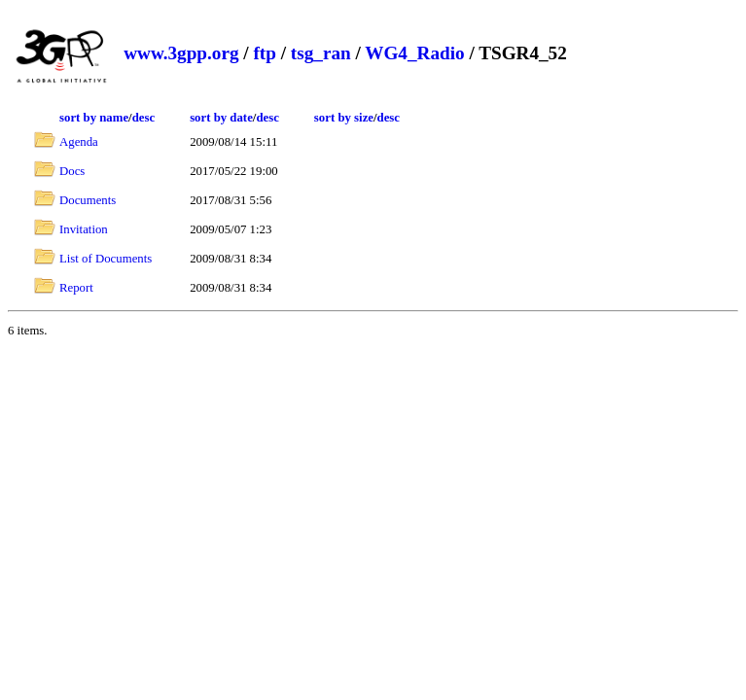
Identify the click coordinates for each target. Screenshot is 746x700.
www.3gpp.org (181, 53)
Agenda (79, 142)
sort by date (221, 118)
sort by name (94, 118)
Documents (88, 200)
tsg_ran (321, 53)
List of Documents (106, 259)
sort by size (344, 118)
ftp (264, 53)
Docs (72, 171)
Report (76, 288)
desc (143, 118)
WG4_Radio (414, 53)
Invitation (84, 229)
